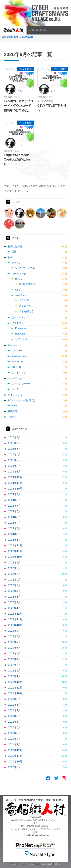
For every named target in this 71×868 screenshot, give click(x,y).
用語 (14, 252)
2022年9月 (14, 631)
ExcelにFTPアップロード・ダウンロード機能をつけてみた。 (18, 106)
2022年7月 (14, 642)
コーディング (19, 274)
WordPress (18, 362)
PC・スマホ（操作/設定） (22, 400)
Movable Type (19, 356)
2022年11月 (15, 619)
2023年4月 (14, 591)
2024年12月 (15, 477)
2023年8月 (14, 568)
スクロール (25, 306)
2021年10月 (15, 693)
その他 (11, 417)
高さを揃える (26, 311)
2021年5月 (14, 722)
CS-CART (17, 351)
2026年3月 (14, 437)
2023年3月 (14, 597)
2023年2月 (14, 602)
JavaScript (21, 295)
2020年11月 (15, 756)
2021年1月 (14, 744)
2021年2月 (14, 739)
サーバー (13, 345)
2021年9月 (14, 699)
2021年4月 (14, 727)
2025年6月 (14, 443)
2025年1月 (14, 472)
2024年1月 (14, 540)
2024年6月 (14, 511)
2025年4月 (14, 454)
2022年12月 (15, 614)
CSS (18, 290)
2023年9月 (14, 562)
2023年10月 (15, 557)
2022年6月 (14, 648)
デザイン (16, 263)
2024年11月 (15, 483)
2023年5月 (14, 585)
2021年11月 (15, 688)
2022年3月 (14, 665)
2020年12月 (15, 750)
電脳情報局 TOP (10, 37)
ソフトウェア (19, 323)
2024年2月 (14, 534)
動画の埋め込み (28, 284)
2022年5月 (14, 653)
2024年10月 (15, 489)
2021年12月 (15, 682)
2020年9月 (14, 767)
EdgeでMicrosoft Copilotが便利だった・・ (17, 159)
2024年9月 (14, 494)
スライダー (25, 300)
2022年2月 (14, 671)
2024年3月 (14, 528)
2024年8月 (14, 500)
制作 (10, 257)
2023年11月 (15, 551)
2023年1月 (14, 608)
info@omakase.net (41, 835)
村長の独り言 (15, 246)
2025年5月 (14, 449)
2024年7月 (14, 506)
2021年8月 (14, 705)
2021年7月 (14, 710)
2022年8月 (14, 636)
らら (20, 91)
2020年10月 (15, 761)
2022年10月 (15, 625)
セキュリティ (15, 395)
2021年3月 (14, 733)
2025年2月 (14, 466)
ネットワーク (15, 378)
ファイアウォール (21, 383)
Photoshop (21, 328)
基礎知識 (13, 411)
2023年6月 (14, 580)
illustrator (20, 334)
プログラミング (20, 318)
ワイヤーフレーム (25, 268)
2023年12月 (15, 545)
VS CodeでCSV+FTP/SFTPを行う (52, 106)
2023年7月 (14, 574)
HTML (18, 279)
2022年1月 (14, 676)
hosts (14, 405)
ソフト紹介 (26, 69)
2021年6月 (14, 716)
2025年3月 (14, 460)
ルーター (16, 389)
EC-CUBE (17, 367)
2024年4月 (14, 523)
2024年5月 (14, 517)
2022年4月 (14, 659)
